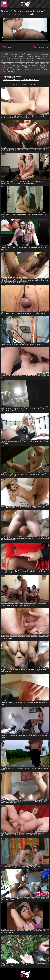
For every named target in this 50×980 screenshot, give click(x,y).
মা (14, 77)
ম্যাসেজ (18, 77)
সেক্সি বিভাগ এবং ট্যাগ (12, 80)
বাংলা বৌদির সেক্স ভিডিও (30, 80)
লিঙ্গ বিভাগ (8, 77)
